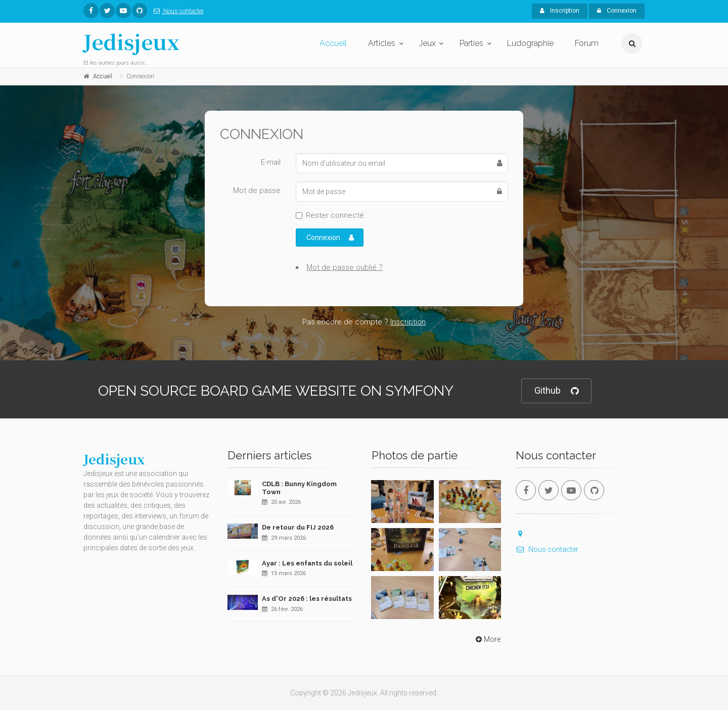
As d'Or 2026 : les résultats (307, 599)
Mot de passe (257, 191)
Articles (382, 43)
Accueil (333, 43)
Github (556, 391)
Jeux (427, 43)
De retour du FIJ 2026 (298, 527)
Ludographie (530, 43)
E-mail (271, 162)
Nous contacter (177, 11)
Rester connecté (335, 215)
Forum (587, 43)
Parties (471, 43)
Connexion (617, 11)
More (487, 639)
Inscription (560, 11)
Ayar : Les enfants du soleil (307, 563)
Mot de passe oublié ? (345, 267)
